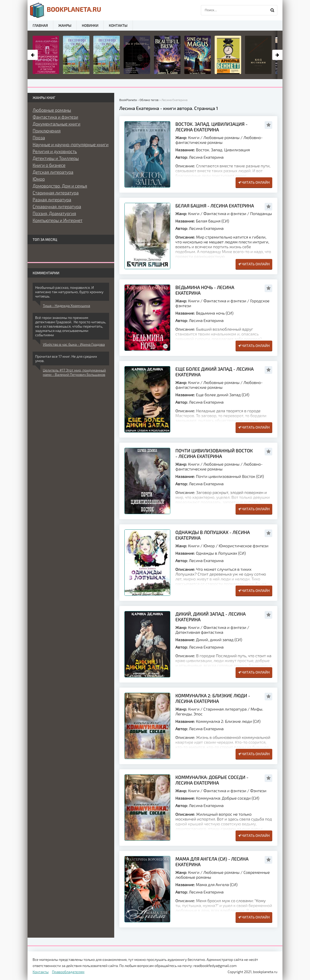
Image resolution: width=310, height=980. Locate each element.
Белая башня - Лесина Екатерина (215, 206)
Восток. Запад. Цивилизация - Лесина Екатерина (211, 127)
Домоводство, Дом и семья (60, 186)
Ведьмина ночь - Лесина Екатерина (205, 290)
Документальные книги (56, 124)
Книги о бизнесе (49, 165)
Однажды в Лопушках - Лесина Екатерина (213, 535)
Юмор (209, 546)
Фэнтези (258, 791)
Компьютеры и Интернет (57, 220)
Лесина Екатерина (206, 157)
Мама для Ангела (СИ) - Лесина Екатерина (212, 862)
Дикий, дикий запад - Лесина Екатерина (211, 617)
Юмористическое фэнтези (244, 546)
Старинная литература (225, 709)
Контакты (118, 25)
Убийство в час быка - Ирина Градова (74, 344)
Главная (40, 25)
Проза (39, 138)
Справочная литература (57, 206)
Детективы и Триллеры (56, 158)
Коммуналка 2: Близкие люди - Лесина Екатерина (213, 698)
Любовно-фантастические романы (219, 140)
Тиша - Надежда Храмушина (66, 306)
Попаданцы (261, 213)
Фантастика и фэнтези (225, 213)
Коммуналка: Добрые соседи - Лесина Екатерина (212, 780)
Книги (194, 137)
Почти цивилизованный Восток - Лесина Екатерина (214, 453)
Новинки (90, 25)
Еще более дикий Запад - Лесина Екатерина (215, 372)
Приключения (47, 131)
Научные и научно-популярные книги (71, 144)
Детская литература (53, 172)
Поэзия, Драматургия (54, 213)
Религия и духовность (55, 151)
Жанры (65, 25)
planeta (66, 10)
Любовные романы (222, 137)
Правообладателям (68, 972)
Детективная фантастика (199, 632)
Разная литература (52, 200)
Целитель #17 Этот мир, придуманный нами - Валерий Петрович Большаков (74, 372)
